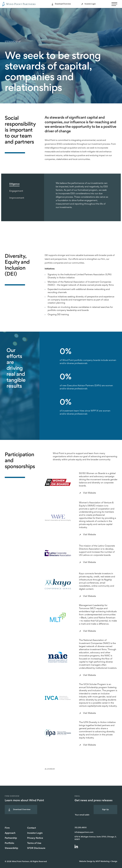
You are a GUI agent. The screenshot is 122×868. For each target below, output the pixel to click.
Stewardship (11, 848)
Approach (10, 833)
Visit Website (89, 493)
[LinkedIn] (77, 847)
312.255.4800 (81, 828)
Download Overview (63, 4)
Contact (32, 828)
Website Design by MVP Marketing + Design (98, 861)
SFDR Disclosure (36, 848)
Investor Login (90, 4)
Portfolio (9, 843)
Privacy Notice (35, 838)
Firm (7, 828)
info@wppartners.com (84, 832)
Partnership (11, 838)
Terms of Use (34, 843)
